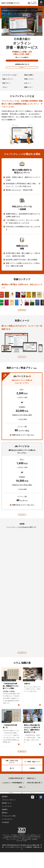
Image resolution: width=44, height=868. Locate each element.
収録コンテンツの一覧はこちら (23, 315)
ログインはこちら (23, 62)
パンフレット (34, 807)
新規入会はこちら (23, 71)
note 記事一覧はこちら (23, 663)
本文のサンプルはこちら (23, 364)
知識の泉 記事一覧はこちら (23, 763)
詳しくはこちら (23, 523)
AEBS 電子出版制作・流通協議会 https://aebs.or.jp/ (27, 856)
